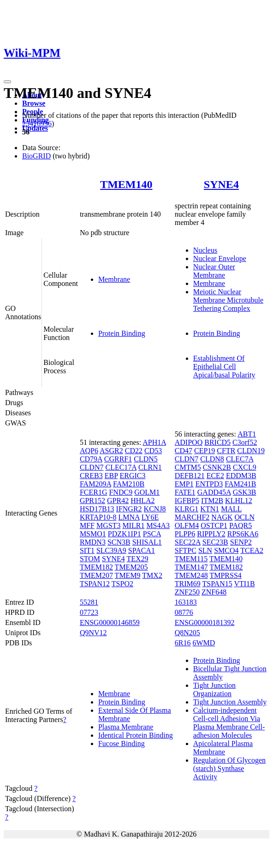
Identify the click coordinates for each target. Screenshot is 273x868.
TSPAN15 (217, 584)
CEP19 (205, 451)
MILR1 (133, 525)
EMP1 (184, 484)
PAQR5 (240, 525)
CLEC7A (240, 459)
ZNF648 (214, 592)
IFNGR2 (129, 509)
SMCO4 (226, 550)
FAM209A (95, 484)
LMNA (129, 517)
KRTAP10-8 (98, 517)
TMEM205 (131, 567)
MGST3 (108, 525)
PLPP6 (185, 534)
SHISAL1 (147, 542)
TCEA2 (252, 550)
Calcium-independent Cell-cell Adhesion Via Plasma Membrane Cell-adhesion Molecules (229, 723)
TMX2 (152, 575)
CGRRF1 (118, 459)
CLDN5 (146, 459)
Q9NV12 (93, 633)
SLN (205, 550)
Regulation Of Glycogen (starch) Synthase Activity (229, 768)
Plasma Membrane (126, 727)
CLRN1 (150, 467)
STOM (90, 559)
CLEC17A (121, 467)
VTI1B (244, 584)
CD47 (184, 451)
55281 (89, 602)
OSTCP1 (214, 525)
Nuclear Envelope (220, 258)
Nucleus (205, 250)
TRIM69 (188, 584)
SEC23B (215, 542)
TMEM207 (96, 575)
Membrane (114, 279)
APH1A (154, 442)
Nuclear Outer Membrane (214, 271)
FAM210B (129, 484)
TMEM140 (126, 184)
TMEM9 (128, 575)
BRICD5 (217, 442)
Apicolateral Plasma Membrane (223, 748)
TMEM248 (191, 575)
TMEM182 (96, 567)
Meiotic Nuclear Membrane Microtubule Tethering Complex (228, 300)
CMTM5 (188, 467)
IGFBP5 (187, 501)
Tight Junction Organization (214, 689)
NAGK (222, 517)
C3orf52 (245, 442)
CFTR (226, 451)
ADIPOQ (189, 442)
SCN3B (119, 542)
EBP (111, 476)
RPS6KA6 (243, 534)
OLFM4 (187, 525)
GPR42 (118, 501)
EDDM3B (241, 476)
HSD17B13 (97, 509)
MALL (231, 509)
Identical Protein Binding (136, 735)
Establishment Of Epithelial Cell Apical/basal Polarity (224, 367)
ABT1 (247, 434)
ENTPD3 (209, 484)
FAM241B (240, 484)
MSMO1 (93, 534)
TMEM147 (191, 567)
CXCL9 (245, 467)
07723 (89, 612)
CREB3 (91, 476)
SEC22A (188, 542)
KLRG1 (187, 509)
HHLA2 (142, 501)
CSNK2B (217, 467)
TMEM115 (191, 559)
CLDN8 (212, 459)
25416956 (37, 124)
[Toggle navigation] (7, 82)
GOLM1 (147, 492)
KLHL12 (239, 501)
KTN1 (210, 509)
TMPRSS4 (225, 575)
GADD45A (214, 492)
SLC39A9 (111, 550)
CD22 (134, 451)
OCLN (245, 517)
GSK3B (245, 492)
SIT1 (87, 550)
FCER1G (94, 492)
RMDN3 (93, 542)
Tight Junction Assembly (230, 702)
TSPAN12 (95, 584)
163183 (186, 602)
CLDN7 (92, 467)
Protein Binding (122, 333)
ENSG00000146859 (110, 622)
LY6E (150, 517)
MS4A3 (158, 525)
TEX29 (138, 559)
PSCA (152, 534)
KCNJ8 (155, 509)
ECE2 (215, 476)
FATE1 (185, 492)
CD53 (153, 451)
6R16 (183, 643)
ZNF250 (187, 592)
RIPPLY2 (211, 534)
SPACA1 (142, 550)
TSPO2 (122, 584)
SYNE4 (221, 184)
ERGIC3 (132, 476)
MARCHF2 (192, 517)
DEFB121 (190, 476)
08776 (184, 612)
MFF (87, 525)
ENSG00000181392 (205, 622)
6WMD (204, 643)
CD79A (91, 459)
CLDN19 (251, 451)
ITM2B (212, 501)
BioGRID (36, 156)
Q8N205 (187, 633)
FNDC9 (121, 492)
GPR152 (92, 501)
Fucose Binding (122, 744)
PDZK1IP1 (125, 534)
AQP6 (89, 451)
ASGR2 (111, 451)
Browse (34, 103)
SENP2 (241, 542)
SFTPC (186, 550)
